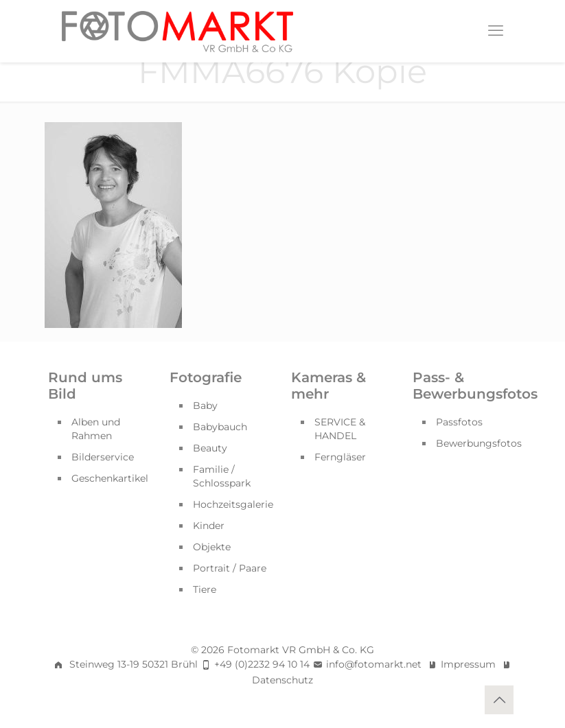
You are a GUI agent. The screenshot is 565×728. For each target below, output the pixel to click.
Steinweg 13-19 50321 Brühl (134, 664)
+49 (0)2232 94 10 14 (262, 664)
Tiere (205, 589)
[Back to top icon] (499, 700)
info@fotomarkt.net (374, 664)
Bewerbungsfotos (477, 443)
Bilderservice (103, 457)
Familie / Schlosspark (222, 476)
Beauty (210, 448)
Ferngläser (340, 457)
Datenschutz (282, 680)
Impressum (468, 664)
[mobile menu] (496, 31)
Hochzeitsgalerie (233, 504)
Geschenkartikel (110, 478)
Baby (205, 406)
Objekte (212, 547)
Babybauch (220, 427)
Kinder (209, 526)
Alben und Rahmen (96, 429)
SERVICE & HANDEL (340, 429)
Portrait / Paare (230, 568)
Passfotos (459, 422)
